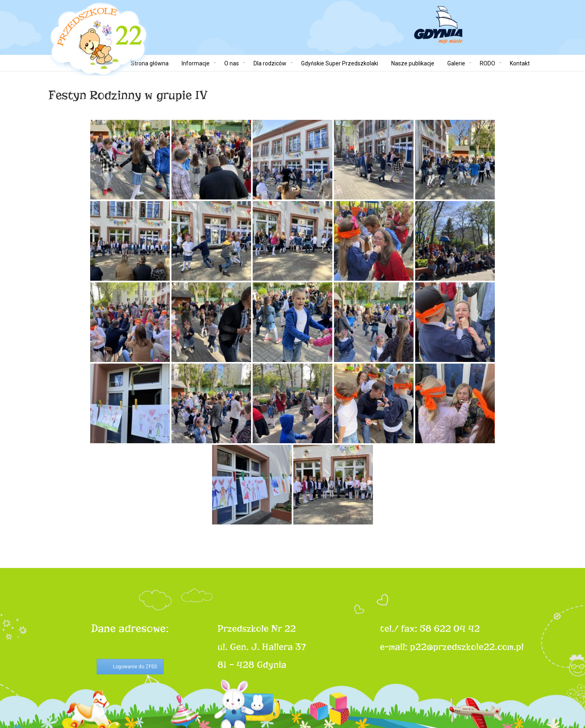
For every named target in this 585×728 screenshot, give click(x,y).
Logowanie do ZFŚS (135, 667)
